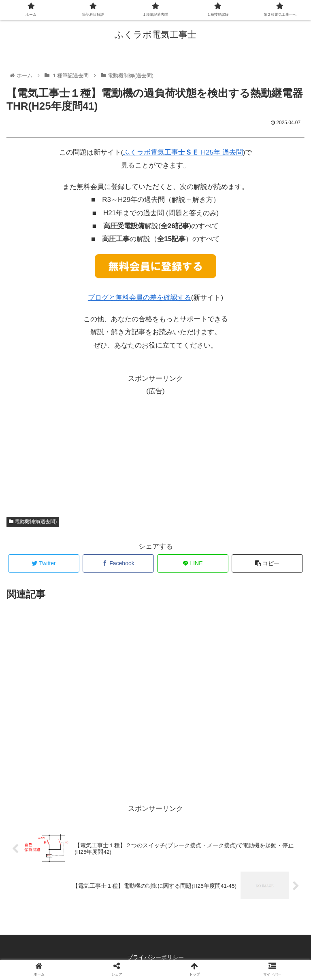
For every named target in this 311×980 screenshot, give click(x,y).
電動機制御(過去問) (33, 522)
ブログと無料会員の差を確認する (140, 298)
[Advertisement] (155, 448)
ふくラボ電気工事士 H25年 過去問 (183, 152)
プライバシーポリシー (155, 957)
